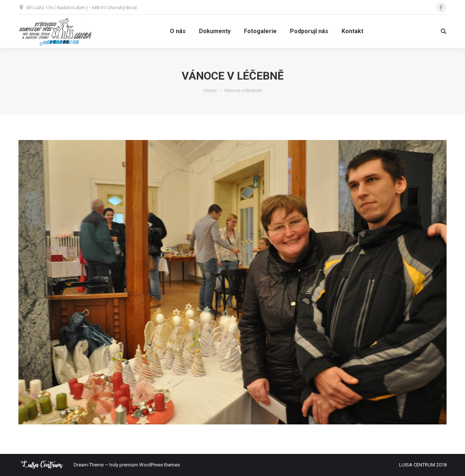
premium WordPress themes (150, 465)
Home (210, 90)
